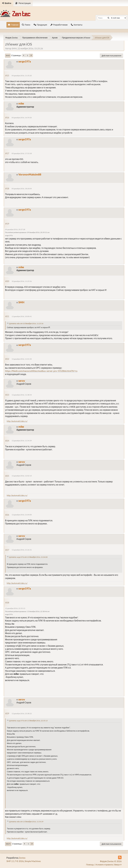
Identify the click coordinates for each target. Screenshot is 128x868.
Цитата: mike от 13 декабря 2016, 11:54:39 (26, 822)
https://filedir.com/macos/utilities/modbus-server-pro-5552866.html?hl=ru (41, 371)
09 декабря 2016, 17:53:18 (22, 153)
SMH (21, 302)
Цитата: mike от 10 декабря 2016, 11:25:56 (26, 324)
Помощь (90, 865)
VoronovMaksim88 (30, 174)
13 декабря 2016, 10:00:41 (22, 316)
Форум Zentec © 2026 (111, 861)
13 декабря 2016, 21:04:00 (22, 515)
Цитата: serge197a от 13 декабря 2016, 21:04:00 (28, 557)
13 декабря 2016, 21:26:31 (22, 550)
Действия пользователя (111, 56)
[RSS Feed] (120, 857)
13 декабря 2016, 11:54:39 (22, 441)
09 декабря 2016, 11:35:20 (22, 76)
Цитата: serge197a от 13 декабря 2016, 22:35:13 (28, 721)
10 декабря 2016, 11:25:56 (22, 281)
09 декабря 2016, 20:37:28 (15, 229)
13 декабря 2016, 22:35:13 (15, 608)
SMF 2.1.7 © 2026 (15, 861)
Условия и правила (104, 865)
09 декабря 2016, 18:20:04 (22, 189)
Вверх (8, 844)
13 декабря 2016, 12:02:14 (22, 476)
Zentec (22, 858)
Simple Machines (33, 861)
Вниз (8, 56)
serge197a (25, 61)
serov (22, 381)
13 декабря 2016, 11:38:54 (22, 395)
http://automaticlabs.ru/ (17, 421)
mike (21, 103)
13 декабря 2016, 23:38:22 (22, 713)
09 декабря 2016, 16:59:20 (22, 118)
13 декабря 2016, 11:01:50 (22, 359)
